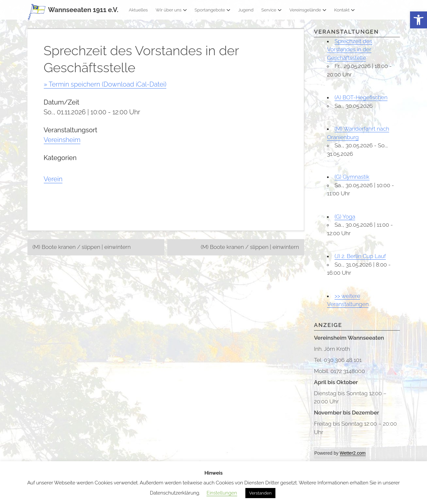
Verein (53, 179)
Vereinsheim (62, 140)
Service (271, 10)
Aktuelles (138, 10)
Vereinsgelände (308, 10)
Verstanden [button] (261, 493)
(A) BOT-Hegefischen (361, 97)
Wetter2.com (353, 453)
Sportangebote (213, 10)
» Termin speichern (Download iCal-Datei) (105, 84)
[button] (419, 20)
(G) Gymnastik (352, 177)
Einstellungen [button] (222, 493)
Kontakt (345, 10)
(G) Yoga (345, 217)
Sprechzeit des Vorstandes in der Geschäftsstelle (350, 49)
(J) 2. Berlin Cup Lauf (360, 256)
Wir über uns (171, 10)
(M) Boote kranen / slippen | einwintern (82, 247)
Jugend (246, 10)
